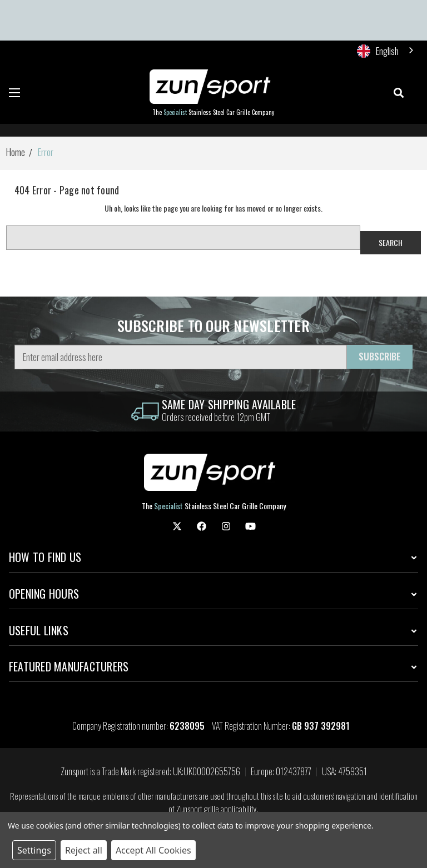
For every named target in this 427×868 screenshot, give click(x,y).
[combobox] (386, 51)
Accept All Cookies (153, 850)
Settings (34, 850)
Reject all (84, 850)
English (378, 51)
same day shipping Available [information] (229, 404)
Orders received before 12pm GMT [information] (216, 417)
